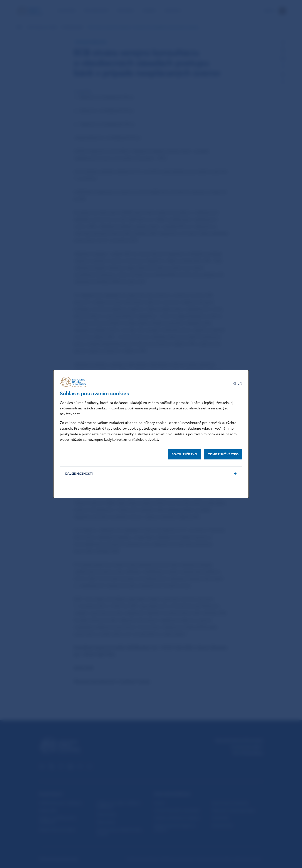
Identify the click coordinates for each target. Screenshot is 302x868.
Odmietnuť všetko (223, 454)
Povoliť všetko (184, 454)
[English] (238, 384)
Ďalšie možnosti (79, 474)
